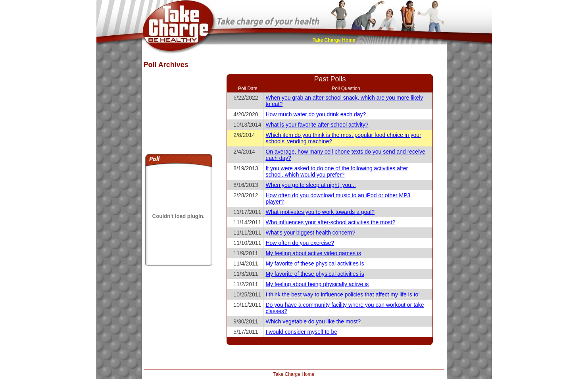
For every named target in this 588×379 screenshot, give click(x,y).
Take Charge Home (334, 40)
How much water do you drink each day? (316, 114)
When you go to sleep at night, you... (310, 185)
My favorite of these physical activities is (315, 264)
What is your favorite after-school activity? (317, 125)
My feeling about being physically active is (317, 284)
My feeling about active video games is (313, 253)
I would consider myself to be (301, 332)
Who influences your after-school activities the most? (330, 222)
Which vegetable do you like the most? (313, 321)
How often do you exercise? (300, 243)
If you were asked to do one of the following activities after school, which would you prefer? (337, 171)
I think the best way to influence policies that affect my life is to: (343, 294)
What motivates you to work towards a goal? (320, 212)
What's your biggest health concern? (310, 233)
